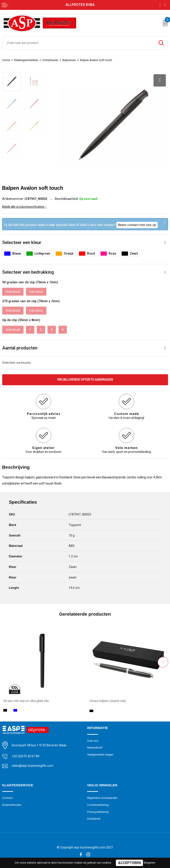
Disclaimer (94, 818)
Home (6, 60)
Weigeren (149, 863)
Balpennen (69, 60)
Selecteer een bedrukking (28, 272)
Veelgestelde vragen (100, 754)
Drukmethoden (12, 804)
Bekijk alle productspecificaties (24, 207)
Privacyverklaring (98, 811)
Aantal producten (20, 348)
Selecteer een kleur (22, 242)
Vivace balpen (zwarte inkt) (108, 701)
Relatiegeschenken (26, 60)
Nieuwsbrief (95, 747)
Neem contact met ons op (137, 225)
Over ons (93, 740)
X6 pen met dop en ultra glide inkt (26, 701)
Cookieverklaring (98, 804)
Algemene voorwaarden (102, 797)
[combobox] (79, 43)
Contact (7, 797)
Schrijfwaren (51, 60)
